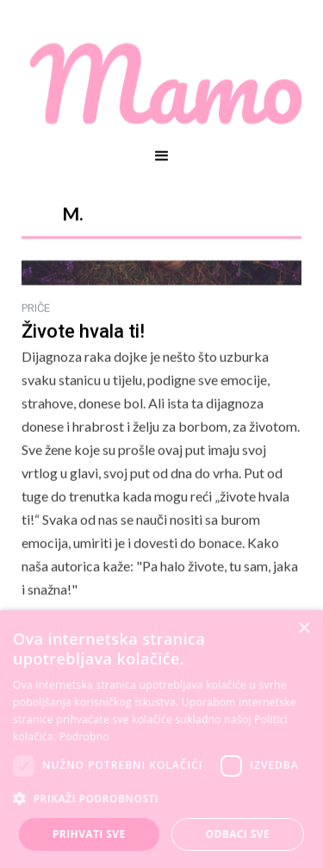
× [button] (304, 629)
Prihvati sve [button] (89, 834)
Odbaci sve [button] (237, 834)
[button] (161, 156)
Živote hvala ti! (83, 331)
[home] (161, 84)
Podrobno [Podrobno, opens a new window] (84, 737)
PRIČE (36, 308)
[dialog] (161, 739)
